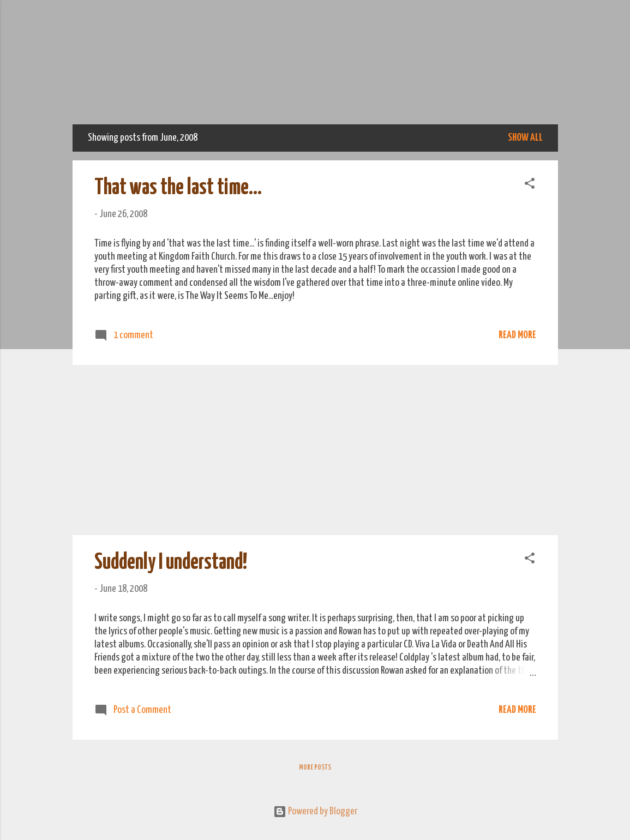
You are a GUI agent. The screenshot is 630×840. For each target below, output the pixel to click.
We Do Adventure (315, 74)
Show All (525, 138)
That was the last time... (178, 188)
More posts (315, 768)
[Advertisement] (315, 450)
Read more (517, 335)
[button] (530, 185)
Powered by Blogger (315, 811)
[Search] (551, 30)
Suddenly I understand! (171, 563)
